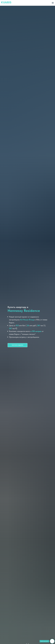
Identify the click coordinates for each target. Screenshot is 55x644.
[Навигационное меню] (53, 3)
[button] (18, 345)
